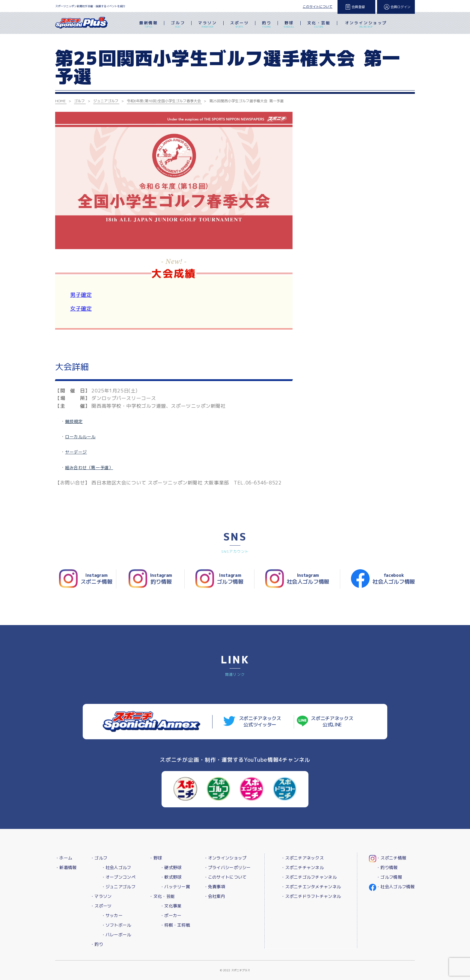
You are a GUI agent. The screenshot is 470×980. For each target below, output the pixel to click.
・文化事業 (171, 906)
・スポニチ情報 (391, 858)
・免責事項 (214, 887)
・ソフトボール (116, 925)
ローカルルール (80, 437)
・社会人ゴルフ (116, 867)
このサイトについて (318, 7)
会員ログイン (400, 7)
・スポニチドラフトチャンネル (311, 896)
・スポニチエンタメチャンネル (311, 887)
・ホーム (64, 858)
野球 (289, 25)
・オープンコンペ (118, 877)
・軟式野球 (171, 877)
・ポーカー (171, 915)
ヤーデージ (76, 452)
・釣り (97, 944)
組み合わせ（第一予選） (89, 468)
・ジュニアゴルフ (118, 887)
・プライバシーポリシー (227, 867)
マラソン (207, 25)
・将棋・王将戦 (175, 925)
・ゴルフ (99, 858)
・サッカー (112, 915)
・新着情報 (66, 867)
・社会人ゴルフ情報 (396, 887)
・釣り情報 (387, 867)
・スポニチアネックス (302, 858)
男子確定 (81, 295)
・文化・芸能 (162, 896)
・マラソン (101, 896)
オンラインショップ (366, 25)
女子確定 (81, 309)
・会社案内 (214, 896)
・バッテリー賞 (175, 887)
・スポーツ (101, 906)
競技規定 (74, 421)
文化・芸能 (319, 25)
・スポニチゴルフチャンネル (309, 877)
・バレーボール (116, 935)
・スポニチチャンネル (302, 867)
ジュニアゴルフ (106, 101)
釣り (267, 25)
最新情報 (148, 25)
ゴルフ (178, 25)
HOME (60, 101)
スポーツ (239, 25)
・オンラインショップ (225, 858)
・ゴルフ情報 (389, 877)
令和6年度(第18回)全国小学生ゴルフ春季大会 (164, 101)
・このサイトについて (225, 877)
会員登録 (358, 7)
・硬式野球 (171, 867)
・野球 (155, 858)
